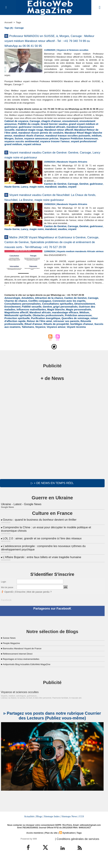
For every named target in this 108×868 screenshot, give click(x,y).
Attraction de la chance (43, 321)
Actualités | (31, 827)
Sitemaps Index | (52, 827)
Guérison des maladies (33, 328)
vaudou (8, 195)
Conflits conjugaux (23, 323)
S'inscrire (17, 604)
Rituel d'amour (79, 339)
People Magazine (13, 654)
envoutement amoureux (82, 132)
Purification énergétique (29, 336)
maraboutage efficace (73, 331)
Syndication (68, 843)
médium (30, 145)
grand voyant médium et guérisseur (68, 135)
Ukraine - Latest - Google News (20, 520)
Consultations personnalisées (80, 323)
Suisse (48, 145)
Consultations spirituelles (18, 326)
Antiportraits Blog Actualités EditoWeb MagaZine (32, 676)
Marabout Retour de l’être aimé (47, 140)
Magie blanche (80, 328)
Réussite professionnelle (57, 339)
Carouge (31, 132)
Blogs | (40, 827)
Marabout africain (52, 331)
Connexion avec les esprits (49, 323)
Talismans (66, 341)
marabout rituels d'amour (69, 142)
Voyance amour (91, 341)
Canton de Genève (14, 192)
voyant (17, 195)
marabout (97, 192)
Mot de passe (7, 600)
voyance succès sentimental (44, 147)
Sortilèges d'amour (26, 341)
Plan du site (51, 843)
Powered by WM (29, 849)
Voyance (77, 341)
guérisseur (50, 192)
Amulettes (25, 321)
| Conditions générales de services (73, 849)
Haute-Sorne (64, 192)
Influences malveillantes (59, 328)
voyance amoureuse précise (68, 145)
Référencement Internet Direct (21, 665)
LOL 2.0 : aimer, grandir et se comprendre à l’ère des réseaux (40, 552)
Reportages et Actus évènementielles (25, 670)
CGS (80, 827)
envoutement (62, 132)
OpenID (8, 604)
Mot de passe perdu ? (33, 604)
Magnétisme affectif (31, 331)
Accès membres (36, 843)
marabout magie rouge (81, 137)
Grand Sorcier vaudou (36, 135)
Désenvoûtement (42, 326)
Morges (39, 145)
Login (3, 595)
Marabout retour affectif (17, 140)
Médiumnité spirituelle (16, 333)
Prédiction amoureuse (69, 333)
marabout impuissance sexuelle (51, 137)
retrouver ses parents (31, 339)
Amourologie (11, 321)
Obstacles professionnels (42, 333)
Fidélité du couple (14, 135)
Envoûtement (59, 326)
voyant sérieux (44, 150)
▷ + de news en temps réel (52, 499)
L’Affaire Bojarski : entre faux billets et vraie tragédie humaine (40, 570)
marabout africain (24, 137)
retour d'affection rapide (81, 336)
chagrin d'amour (45, 132)
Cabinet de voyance (15, 132)
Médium (90, 331)
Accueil (8, 22)
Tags (18, 22)
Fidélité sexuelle (76, 326)
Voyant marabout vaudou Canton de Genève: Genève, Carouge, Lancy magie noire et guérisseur (51, 160)
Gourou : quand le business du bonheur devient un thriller (37, 535)
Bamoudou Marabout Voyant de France (26, 660)
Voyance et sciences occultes (16, 703)
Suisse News (11, 649)
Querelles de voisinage (55, 336)
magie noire (85, 192)
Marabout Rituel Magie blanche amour (35, 142)
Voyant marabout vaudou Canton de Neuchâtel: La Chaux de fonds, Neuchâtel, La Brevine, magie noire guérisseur (53, 207)
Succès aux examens (49, 341)
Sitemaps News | (69, 827)
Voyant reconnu (13, 344)
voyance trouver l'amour (73, 147)
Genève (39, 192)
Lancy (74, 192)
